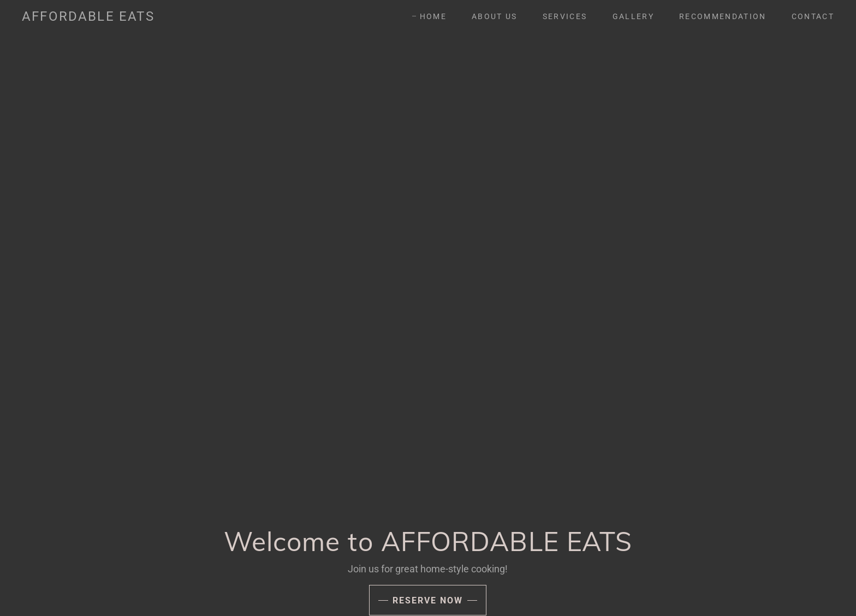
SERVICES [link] (565, 16)
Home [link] (433, 16)
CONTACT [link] (813, 16)
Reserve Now (428, 600)
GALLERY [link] (633, 16)
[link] (88, 17)
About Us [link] (495, 16)
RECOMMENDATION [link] (723, 16)
